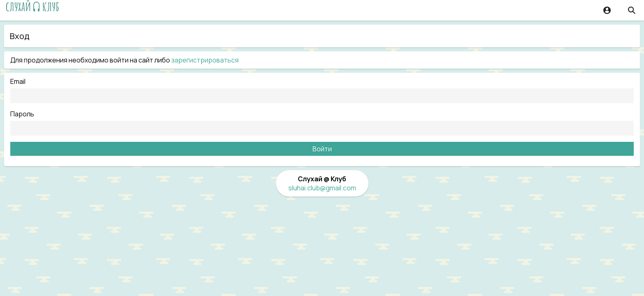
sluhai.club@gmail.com (322, 188)
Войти (322, 149)
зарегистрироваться (205, 60)
